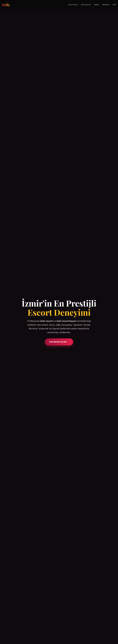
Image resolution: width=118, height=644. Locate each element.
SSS (114, 5)
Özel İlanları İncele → (59, 342)
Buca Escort (86, 5)
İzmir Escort (73, 5)
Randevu (106, 5)
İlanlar (97, 5)
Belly (6, 5)
